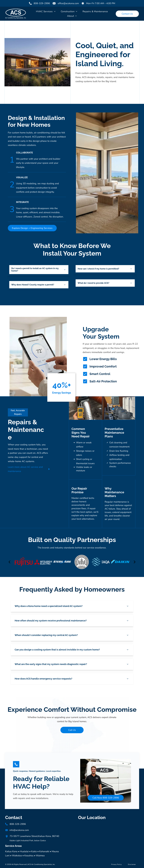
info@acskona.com (19, 830)
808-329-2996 (42, 3)
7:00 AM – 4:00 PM (105, 3)
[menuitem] (46, 11)
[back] (9, 562)
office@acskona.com (68, 3)
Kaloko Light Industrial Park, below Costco (28, 841)
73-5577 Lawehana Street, (24, 836)
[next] (135, 562)
